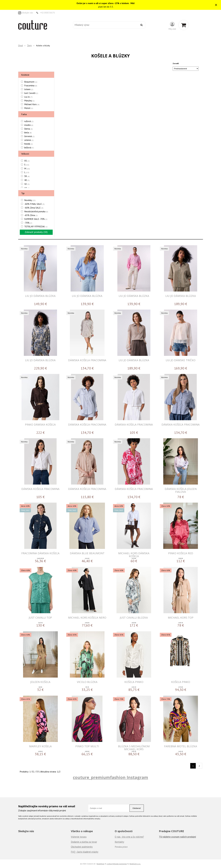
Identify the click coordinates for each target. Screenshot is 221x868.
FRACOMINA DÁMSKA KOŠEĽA (40, 553)
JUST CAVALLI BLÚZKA (134, 617)
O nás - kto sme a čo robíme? (129, 837)
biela (28, 132)
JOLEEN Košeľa (40, 682)
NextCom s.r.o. (135, 864)
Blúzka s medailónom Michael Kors (134, 748)
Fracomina (31, 85)
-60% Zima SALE (34, 208)
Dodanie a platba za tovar (84, 842)
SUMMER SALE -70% (36, 219)
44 (27, 188)
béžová (29, 147)
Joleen (29, 89)
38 (27, 176)
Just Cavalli (31, 93)
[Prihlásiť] (172, 26)
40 (27, 180)
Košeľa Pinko (134, 682)
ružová (29, 121)
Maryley (29, 100)
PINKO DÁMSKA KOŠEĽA (40, 424)
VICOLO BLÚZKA (87, 682)
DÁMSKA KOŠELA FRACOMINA (87, 360)
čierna (28, 129)
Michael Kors (32, 104)
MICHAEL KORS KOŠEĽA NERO (87, 617)
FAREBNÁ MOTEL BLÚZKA (181, 746)
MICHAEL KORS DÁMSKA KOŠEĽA (134, 555)
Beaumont (31, 82)
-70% (28, 223)
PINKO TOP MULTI (87, 746)
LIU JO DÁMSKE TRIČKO (181, 360)
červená (29, 136)
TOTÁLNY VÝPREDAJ (36, 226)
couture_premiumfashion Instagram (110, 777)
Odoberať (137, 808)
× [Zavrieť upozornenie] (216, 5)
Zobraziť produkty (36, 232)
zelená (29, 140)
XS (27, 161)
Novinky (30, 200)
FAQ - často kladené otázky (85, 852)
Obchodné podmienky (82, 847)
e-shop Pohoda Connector (117, 864)
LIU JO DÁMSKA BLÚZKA (40, 296)
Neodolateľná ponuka (36, 211)
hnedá (29, 144)
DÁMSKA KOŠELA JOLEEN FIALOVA (181, 490)
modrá (29, 125)
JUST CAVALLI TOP (40, 617)
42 (27, 184)
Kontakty (119, 842)
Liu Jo (28, 97)
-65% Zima (31, 215)
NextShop (101, 864)
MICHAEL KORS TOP (181, 617)
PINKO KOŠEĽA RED (181, 553)
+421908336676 (47, 13)
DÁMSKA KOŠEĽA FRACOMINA (87, 424)
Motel (29, 108)
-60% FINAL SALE (34, 204)
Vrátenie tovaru (79, 837)
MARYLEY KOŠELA (40, 746)
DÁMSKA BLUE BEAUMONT (87, 553)
